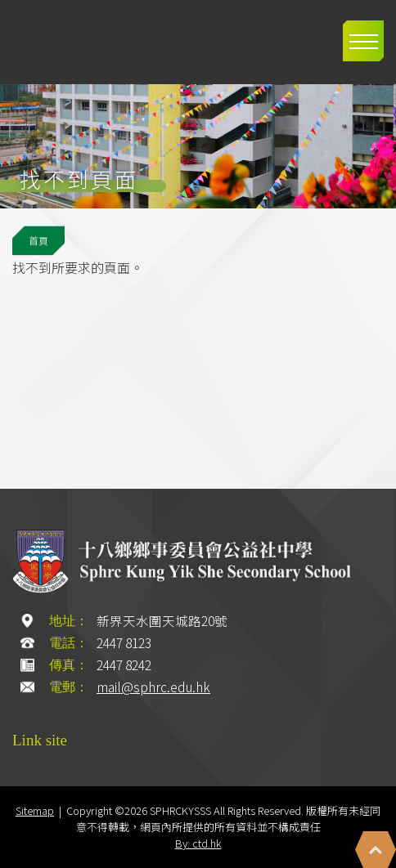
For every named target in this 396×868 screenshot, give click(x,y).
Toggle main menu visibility (367, 32)
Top (376, 850)
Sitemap (35, 810)
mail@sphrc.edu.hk (153, 687)
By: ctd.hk (198, 843)
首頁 (38, 241)
